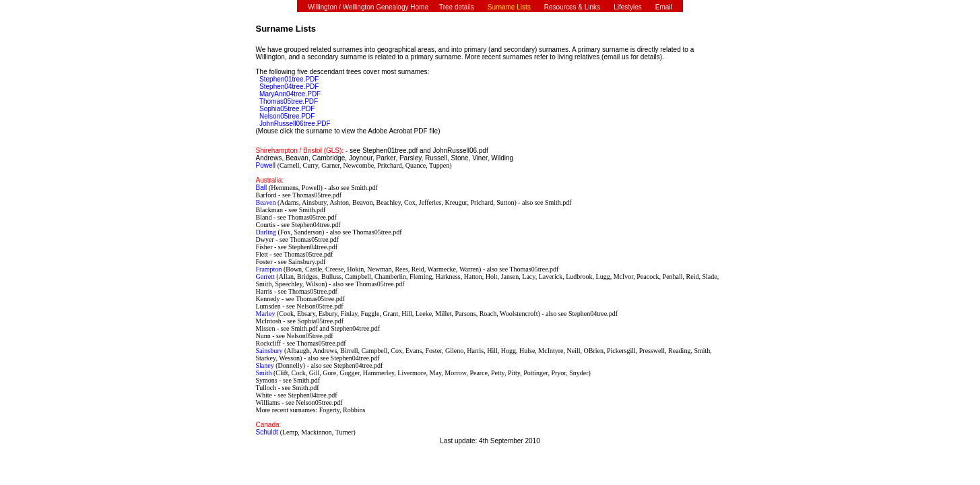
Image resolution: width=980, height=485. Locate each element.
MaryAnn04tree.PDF (290, 94)
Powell (267, 165)
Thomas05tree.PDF (289, 101)
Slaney (266, 365)
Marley (266, 314)
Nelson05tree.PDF (287, 116)
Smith (265, 373)
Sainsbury (270, 351)
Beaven (267, 202)
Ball (262, 188)
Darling (267, 232)
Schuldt (268, 432)
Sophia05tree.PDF (287, 109)
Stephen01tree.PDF (289, 79)
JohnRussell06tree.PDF (295, 124)
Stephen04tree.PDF (289, 87)
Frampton (270, 269)
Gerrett (266, 277)
